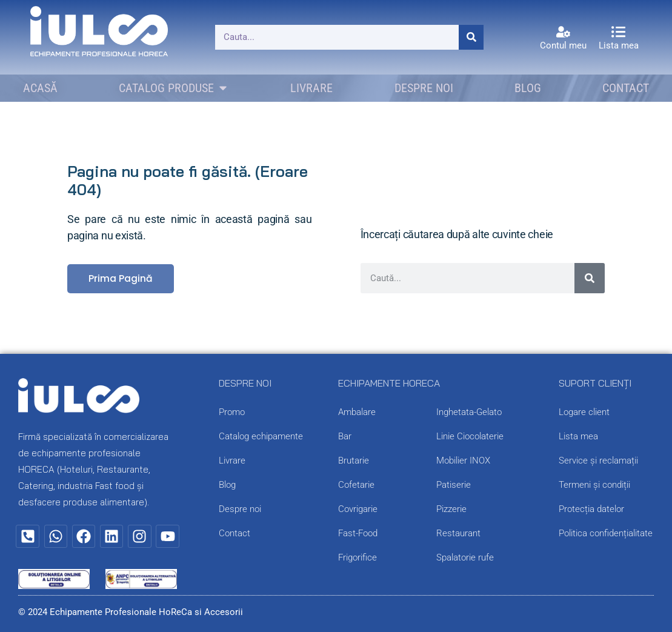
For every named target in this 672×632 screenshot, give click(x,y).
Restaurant (458, 533)
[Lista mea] (618, 32)
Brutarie (354, 461)
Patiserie (454, 485)
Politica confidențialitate (606, 533)
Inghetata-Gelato (469, 412)
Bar (345, 436)
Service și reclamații (598, 461)
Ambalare (357, 412)
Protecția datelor (591, 509)
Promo (232, 412)
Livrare (232, 461)
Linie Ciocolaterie (470, 436)
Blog (227, 485)
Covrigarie (358, 509)
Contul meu (563, 45)
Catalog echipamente (261, 436)
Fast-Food (358, 533)
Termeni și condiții (594, 485)
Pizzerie (451, 509)
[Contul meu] (563, 32)
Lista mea (619, 45)
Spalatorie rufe (465, 557)
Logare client (584, 412)
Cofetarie (356, 485)
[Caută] (471, 37)
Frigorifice (358, 557)
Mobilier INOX (463, 461)
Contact (235, 533)
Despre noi (240, 509)
